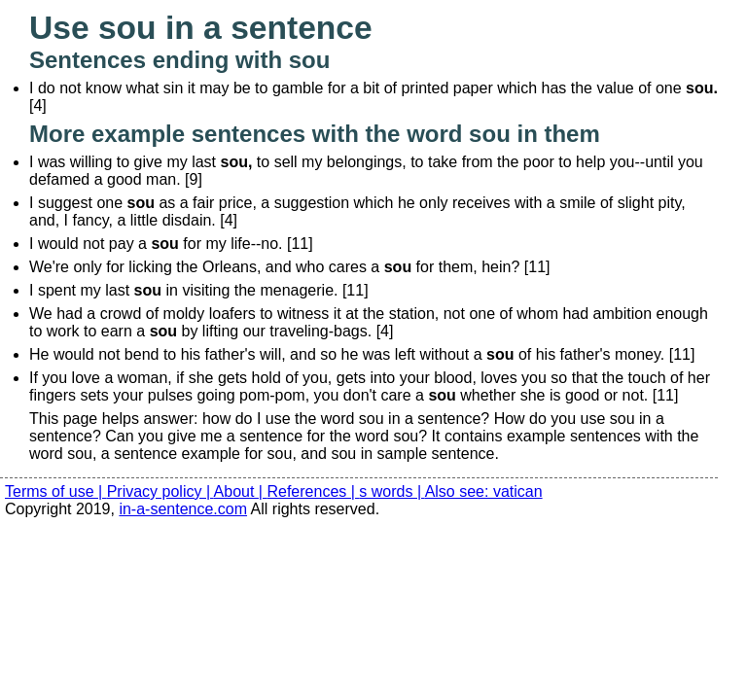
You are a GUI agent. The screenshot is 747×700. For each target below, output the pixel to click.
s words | (391, 491)
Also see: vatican (484, 491)
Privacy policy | (160, 491)
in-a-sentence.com (183, 509)
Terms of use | (56, 491)
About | (241, 491)
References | (313, 491)
